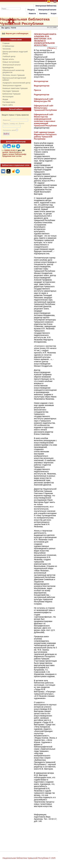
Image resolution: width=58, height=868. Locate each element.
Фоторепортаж (41, 81)
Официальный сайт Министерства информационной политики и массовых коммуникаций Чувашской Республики (45, 120)
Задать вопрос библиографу (14, 154)
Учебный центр (9, 56)
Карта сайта (8, 105)
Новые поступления (11, 62)
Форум (5, 99)
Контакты (43, 14)
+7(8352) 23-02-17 (10, 150)
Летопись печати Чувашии (14, 75)
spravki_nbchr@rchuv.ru (12, 152)
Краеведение (8, 67)
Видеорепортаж (42, 86)
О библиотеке (8, 46)
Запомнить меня (9, 130)
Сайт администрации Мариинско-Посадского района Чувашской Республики (45, 136)
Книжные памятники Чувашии (15, 88)
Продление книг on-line (12, 156)
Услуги (54, 14)
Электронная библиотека (46, 6)
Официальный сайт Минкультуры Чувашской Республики (45, 108)
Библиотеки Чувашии (11, 94)
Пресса (37, 90)
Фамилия (6, 120)
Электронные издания (12, 85)
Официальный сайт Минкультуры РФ (44, 100)
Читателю (7, 49)
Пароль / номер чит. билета (13, 124)
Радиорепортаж (42, 95)
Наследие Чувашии (11, 91)
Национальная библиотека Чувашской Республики (25, 21)
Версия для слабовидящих (15, 34)
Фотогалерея (8, 97)
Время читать (8, 59)
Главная (6, 43)
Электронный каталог (47, 10)
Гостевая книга (9, 102)
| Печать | (52, 48)
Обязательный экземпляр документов (13, 71)
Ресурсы (31, 10)
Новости (32, 14)
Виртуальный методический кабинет (14, 79)
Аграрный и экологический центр (16, 83)
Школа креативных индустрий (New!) (15, 53)
